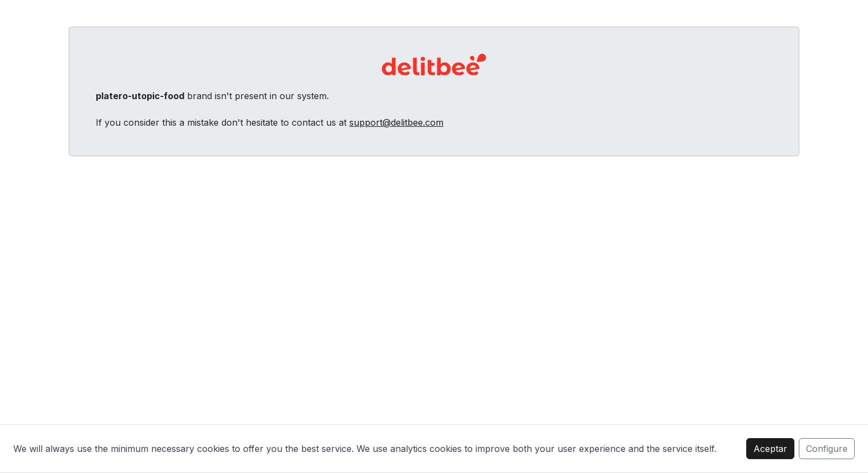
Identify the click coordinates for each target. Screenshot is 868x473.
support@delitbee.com (396, 122)
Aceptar (770, 449)
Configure (827, 449)
